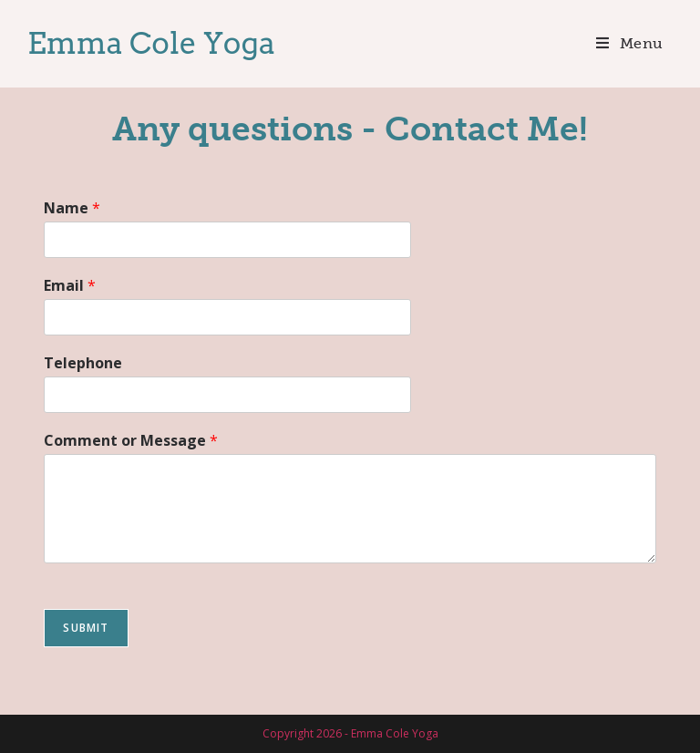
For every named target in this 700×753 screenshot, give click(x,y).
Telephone (83, 363)
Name (72, 208)
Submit (86, 628)
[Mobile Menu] (630, 43)
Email (70, 286)
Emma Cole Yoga (151, 43)
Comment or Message (131, 441)
